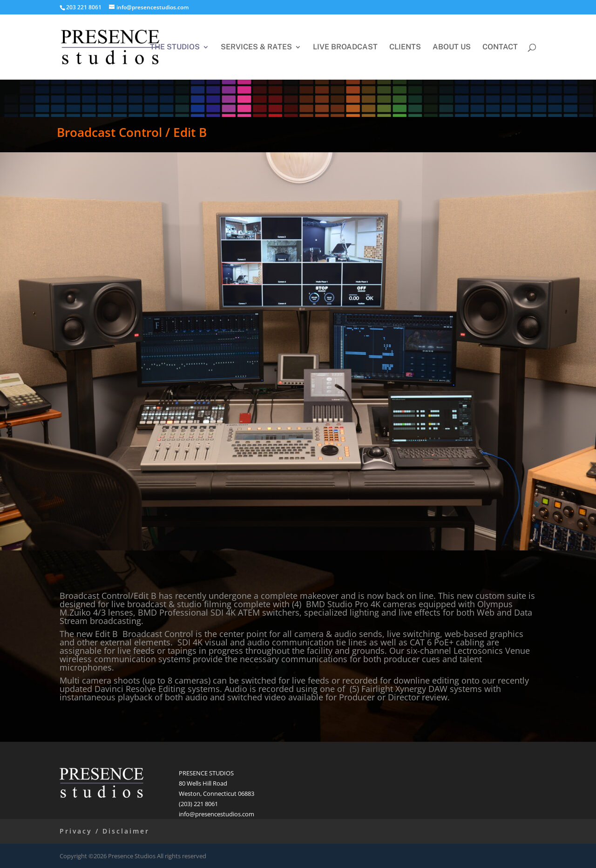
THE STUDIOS (175, 47)
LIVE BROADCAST (345, 47)
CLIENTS (405, 47)
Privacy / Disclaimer (105, 831)
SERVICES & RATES (256, 47)
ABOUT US (452, 47)
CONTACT (500, 47)
